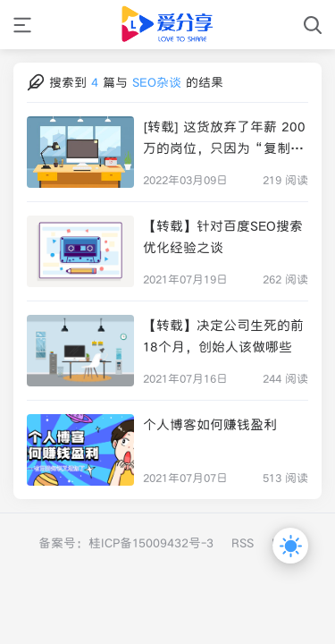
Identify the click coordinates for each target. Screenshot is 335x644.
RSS (243, 543)
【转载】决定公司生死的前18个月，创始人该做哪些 (223, 336)
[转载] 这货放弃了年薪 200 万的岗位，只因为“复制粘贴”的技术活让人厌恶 (224, 139)
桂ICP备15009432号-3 (151, 543)
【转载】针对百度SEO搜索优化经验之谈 (223, 237)
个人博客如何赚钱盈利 (210, 424)
